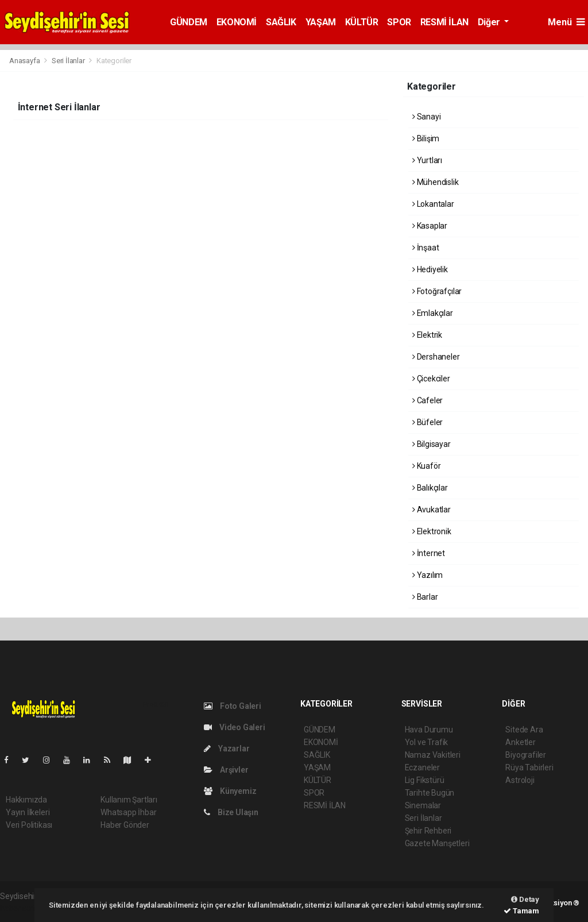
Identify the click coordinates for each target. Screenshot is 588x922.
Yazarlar (227, 749)
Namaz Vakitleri (433, 755)
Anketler (520, 742)
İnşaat (425, 248)
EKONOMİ (237, 22)
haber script (21, 908)
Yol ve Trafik (427, 742)
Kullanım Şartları (129, 800)
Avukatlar (432, 510)
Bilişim (426, 138)
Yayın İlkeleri (28, 812)
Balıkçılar (430, 488)
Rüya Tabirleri (529, 767)
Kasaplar (430, 226)
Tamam (521, 911)
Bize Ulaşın (231, 812)
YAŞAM (321, 22)
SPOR (399, 22)
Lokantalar (433, 204)
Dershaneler (436, 357)
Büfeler (428, 422)
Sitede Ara (524, 730)
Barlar (425, 597)
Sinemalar (423, 805)
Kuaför (426, 466)
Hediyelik (430, 269)
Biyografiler (526, 755)
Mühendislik (436, 182)
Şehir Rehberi (428, 831)
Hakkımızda (26, 800)
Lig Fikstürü (425, 780)
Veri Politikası (29, 825)
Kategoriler (114, 61)
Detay (525, 899)
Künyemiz (230, 791)
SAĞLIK (281, 22)
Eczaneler (422, 767)
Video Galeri (234, 727)
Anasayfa (25, 61)
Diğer (490, 22)
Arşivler (226, 770)
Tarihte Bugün (430, 793)
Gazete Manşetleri (437, 843)
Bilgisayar (432, 444)
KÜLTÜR (362, 22)
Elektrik (427, 335)
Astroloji (520, 780)
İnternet (429, 553)
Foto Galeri (233, 706)
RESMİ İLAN (444, 22)
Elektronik (432, 531)
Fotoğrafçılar (437, 291)
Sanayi (426, 117)
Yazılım (428, 575)
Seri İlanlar (68, 61)
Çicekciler (431, 379)
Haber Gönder (125, 825)
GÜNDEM (189, 22)
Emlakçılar (433, 313)
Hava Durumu (429, 730)
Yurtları (427, 160)
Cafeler (428, 400)
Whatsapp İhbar (128, 812)
